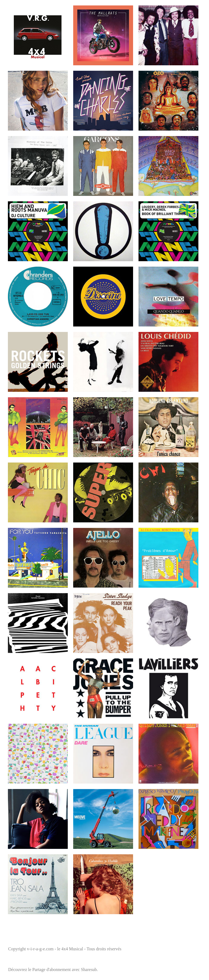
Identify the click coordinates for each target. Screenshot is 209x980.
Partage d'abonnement (52, 970)
